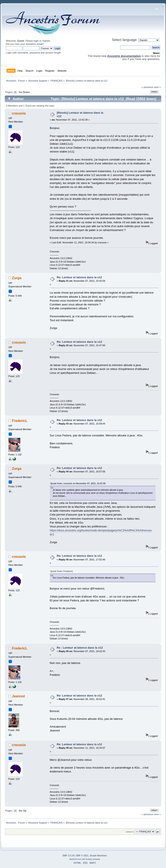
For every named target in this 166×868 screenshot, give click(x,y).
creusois (19, 113)
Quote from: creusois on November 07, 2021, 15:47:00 (78, 484)
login (36, 41)
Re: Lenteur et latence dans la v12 (80, 277)
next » (157, 87)
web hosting (87, 859)
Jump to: (130, 832)
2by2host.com (75, 859)
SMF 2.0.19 (68, 856)
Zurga (17, 278)
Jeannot (19, 696)
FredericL (20, 421)
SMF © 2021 (82, 856)
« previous (147, 87)
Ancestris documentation (124, 56)
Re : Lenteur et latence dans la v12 (80, 648)
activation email (34, 44)
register (46, 41)
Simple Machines (98, 856)
